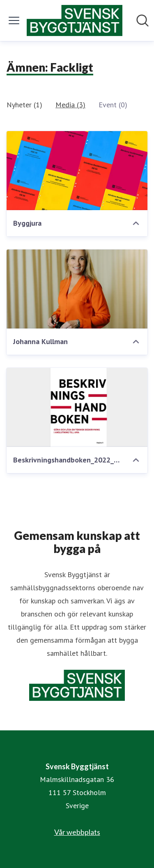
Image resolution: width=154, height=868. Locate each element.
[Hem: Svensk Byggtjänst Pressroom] (75, 20)
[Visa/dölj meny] (14, 20)
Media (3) (70, 105)
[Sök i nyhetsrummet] (143, 20)
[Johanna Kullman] (77, 289)
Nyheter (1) (24, 105)
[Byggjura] (77, 171)
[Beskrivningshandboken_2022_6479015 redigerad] (77, 407)
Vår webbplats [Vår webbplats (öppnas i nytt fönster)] (77, 832)
